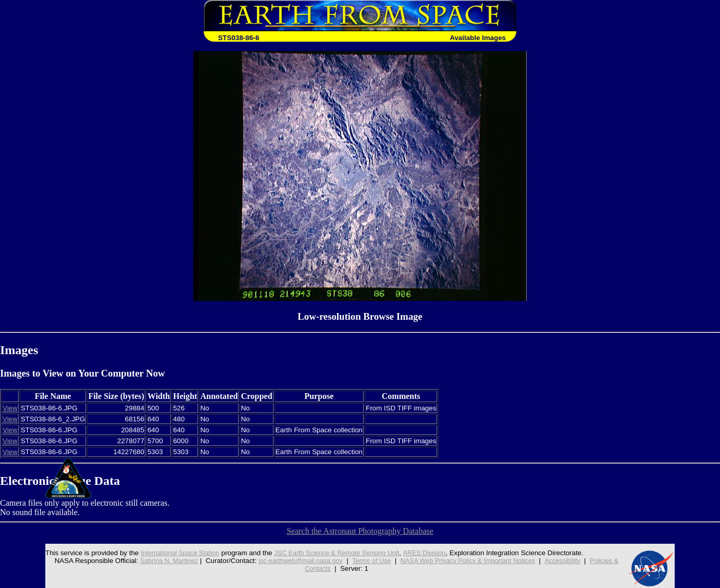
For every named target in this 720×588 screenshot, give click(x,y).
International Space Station (170, 553)
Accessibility (571, 561)
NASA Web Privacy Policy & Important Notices (471, 561)
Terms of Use (370, 561)
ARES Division (425, 553)
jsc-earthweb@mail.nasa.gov (296, 561)
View (10, 408)
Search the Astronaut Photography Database (360, 531)
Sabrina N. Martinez (160, 561)
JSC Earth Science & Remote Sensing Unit (333, 553)
